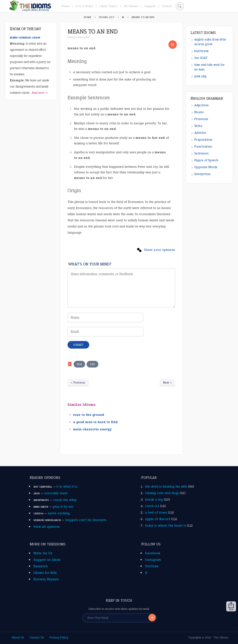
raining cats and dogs (162, 493)
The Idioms (221, 637)
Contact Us (37, 637)
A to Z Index (84, 6)
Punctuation (203, 147)
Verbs (198, 126)
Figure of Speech (206, 160)
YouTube (152, 566)
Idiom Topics (108, 6)
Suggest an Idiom (47, 560)
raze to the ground (89, 415)
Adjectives (202, 105)
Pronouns (201, 119)
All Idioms (131, 6)
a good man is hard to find (95, 422)
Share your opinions (160, 250)
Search (167, 6)
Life (93, 364)
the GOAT (201, 58)
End (79, 364)
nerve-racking (59, 513)
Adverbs (200, 133)
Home (65, 6)
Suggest (150, 6)
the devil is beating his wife (166, 486)
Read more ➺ (40, 93)
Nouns (199, 112)
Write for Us (43, 553)
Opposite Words (206, 167)
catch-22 (152, 506)
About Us (18, 637)
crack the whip (65, 500)
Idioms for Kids (45, 573)
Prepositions (203, 140)
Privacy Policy (59, 637)
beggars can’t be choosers (86, 520)
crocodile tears (56, 493)
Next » (167, 383)
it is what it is (67, 486)
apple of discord (158, 519)
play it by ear (63, 507)
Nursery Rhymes (46, 579)
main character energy (92, 429)
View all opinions (47, 527)
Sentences (202, 153)
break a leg (154, 499)
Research (41, 566)
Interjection (202, 174)
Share (231, 606)
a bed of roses (156, 512)
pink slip (201, 76)
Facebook (153, 553)
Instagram (153, 560)
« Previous (78, 383)
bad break (202, 51)
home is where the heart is (165, 525)
